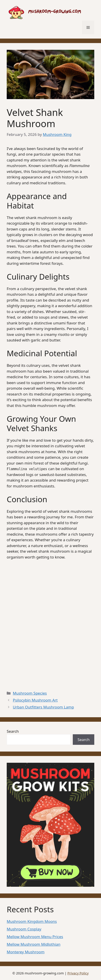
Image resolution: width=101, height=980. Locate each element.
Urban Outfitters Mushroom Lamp (43, 707)
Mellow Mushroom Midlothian (34, 944)
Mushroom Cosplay (24, 929)
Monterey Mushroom (26, 952)
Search (13, 731)
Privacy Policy (78, 973)
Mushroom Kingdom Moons (32, 921)
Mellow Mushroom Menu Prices (35, 937)
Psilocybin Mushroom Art (35, 700)
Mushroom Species (30, 693)
